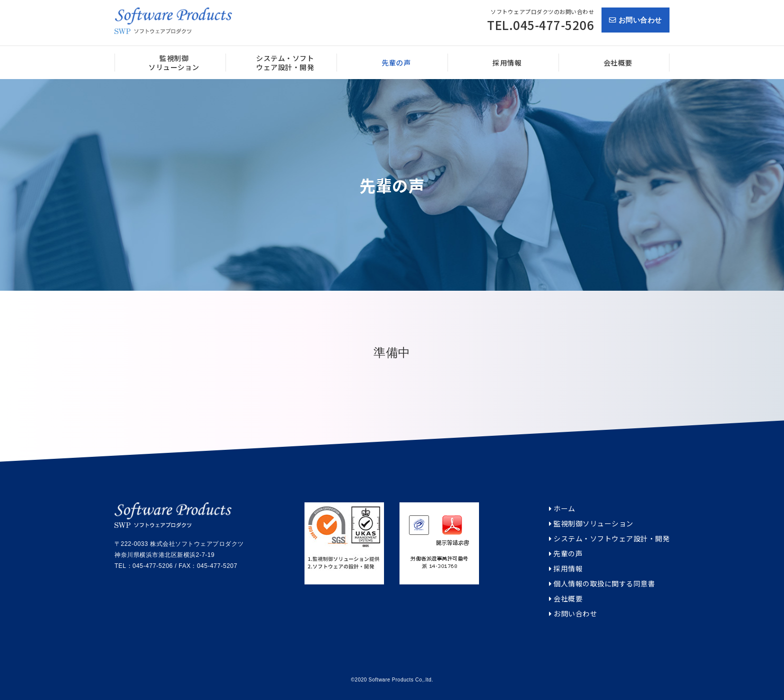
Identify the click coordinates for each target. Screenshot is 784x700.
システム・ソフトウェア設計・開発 (609, 539)
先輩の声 (566, 554)
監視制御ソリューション (591, 524)
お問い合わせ (635, 20)
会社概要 (566, 599)
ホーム (562, 509)
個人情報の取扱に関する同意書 (602, 584)
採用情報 (566, 569)
